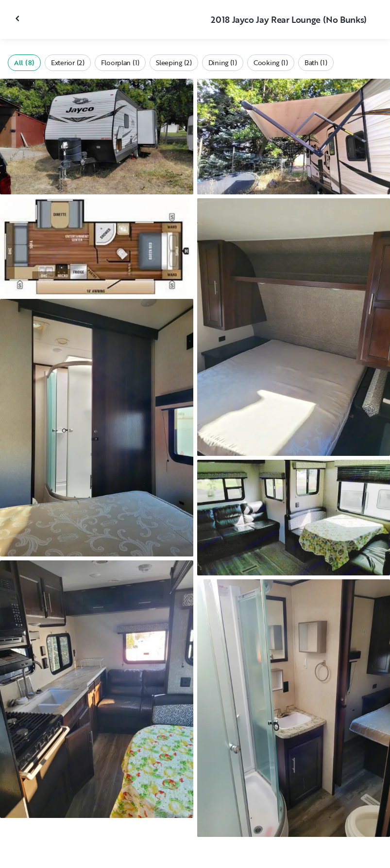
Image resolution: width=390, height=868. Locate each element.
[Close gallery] (18, 18)
